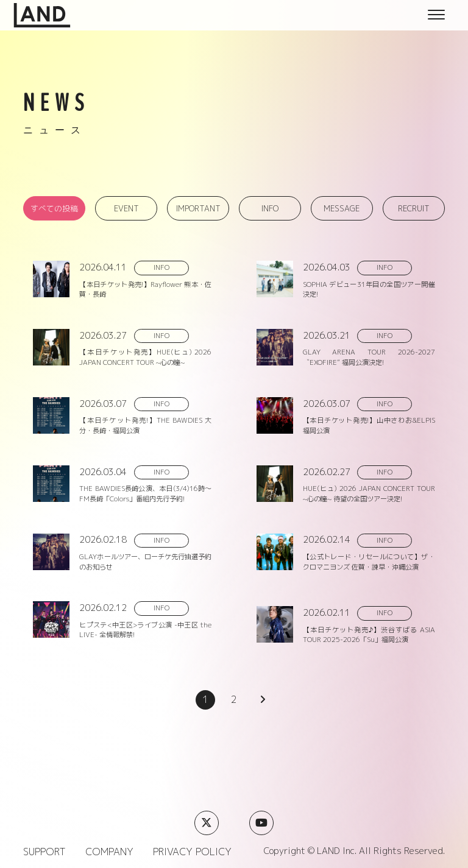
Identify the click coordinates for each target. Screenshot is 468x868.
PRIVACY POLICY (192, 852)
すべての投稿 (54, 208)
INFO (270, 208)
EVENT (126, 208)
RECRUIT (414, 208)
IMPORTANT (198, 208)
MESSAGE (342, 208)
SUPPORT (44, 852)
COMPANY (109, 852)
